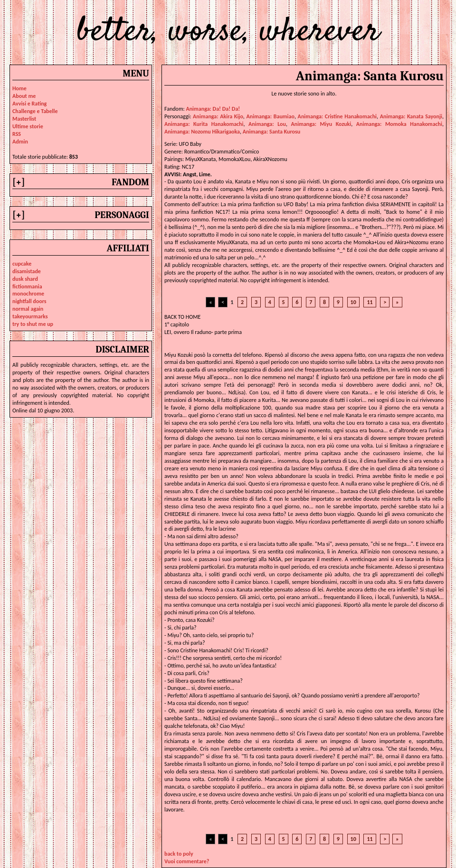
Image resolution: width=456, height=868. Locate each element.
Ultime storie (28, 126)
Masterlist (24, 119)
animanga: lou (267, 124)
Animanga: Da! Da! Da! (213, 109)
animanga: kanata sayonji (411, 116)
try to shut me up (33, 324)
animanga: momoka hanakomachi (399, 124)
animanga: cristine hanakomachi (337, 116)
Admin (20, 142)
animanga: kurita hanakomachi (204, 124)
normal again (28, 309)
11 (370, 302)
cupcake (22, 264)
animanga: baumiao (271, 116)
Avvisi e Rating (29, 104)
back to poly (179, 854)
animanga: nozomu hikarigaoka (202, 132)
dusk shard (25, 279)
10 (353, 302)
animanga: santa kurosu (272, 132)
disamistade (27, 271)
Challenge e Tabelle (35, 111)
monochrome (28, 294)
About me (24, 96)
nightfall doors (29, 301)
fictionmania (27, 286)
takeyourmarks (30, 316)
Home (19, 88)
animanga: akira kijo (218, 116)
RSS (17, 134)
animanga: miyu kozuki (321, 124)
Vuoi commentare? (187, 861)
